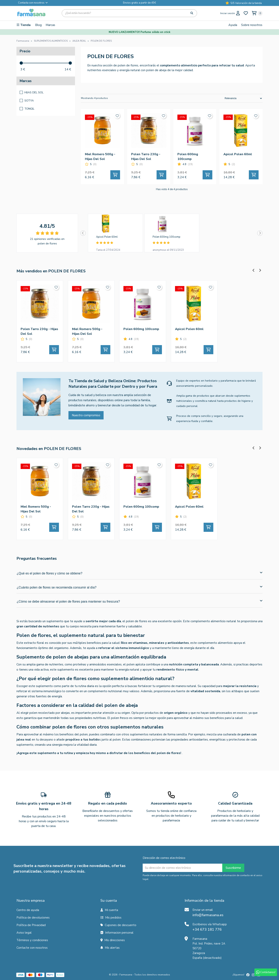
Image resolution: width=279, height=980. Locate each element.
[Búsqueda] (129, 13)
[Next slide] (260, 233)
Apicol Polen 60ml (107, 237)
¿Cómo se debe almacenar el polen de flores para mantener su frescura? (139, 601)
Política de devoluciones (33, 918)
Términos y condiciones (32, 940)
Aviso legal (24, 933)
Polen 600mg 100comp (166, 237)
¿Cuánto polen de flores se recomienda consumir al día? (139, 587)
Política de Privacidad (31, 925)
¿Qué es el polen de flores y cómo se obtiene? (139, 573)
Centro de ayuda (28, 910)
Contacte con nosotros (32, 948)
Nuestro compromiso (86, 415)
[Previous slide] (83, 233)
